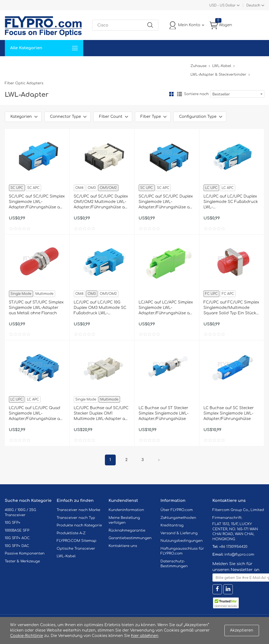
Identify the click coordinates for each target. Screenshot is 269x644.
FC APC (228, 294)
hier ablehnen (145, 636)
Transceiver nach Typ (76, 518)
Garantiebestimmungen (130, 538)
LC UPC (211, 188)
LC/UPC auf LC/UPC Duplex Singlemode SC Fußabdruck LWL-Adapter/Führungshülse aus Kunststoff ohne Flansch (231, 202)
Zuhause (17, 64)
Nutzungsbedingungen (182, 541)
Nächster (159, 460)
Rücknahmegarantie (127, 530)
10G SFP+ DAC (17, 546)
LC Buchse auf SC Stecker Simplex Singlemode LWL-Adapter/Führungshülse (229, 413)
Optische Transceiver (76, 549)
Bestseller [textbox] (221, 94)
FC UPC (212, 294)
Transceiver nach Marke (79, 510)
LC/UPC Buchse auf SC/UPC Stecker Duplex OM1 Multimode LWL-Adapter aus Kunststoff (102, 414)
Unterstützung (94, 64)
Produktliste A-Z (71, 533)
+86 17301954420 (233, 547)
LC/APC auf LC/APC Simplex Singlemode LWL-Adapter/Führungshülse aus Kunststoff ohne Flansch (167, 308)
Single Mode (21, 294)
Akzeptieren (242, 630)
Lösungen (42, 64)
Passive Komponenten (25, 553)
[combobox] (237, 94)
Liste (180, 94)
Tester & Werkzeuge (22, 561)
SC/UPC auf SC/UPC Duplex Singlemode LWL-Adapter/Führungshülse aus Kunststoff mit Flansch (167, 202)
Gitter (171, 94)
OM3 (92, 188)
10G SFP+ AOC (17, 538)
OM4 (80, 188)
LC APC (227, 188)
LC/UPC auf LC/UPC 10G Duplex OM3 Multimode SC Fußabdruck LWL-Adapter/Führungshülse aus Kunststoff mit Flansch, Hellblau (102, 308)
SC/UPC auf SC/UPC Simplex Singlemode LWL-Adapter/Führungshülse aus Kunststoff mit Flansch (37, 202)
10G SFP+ (13, 523)
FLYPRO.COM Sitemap (77, 541)
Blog (183, 64)
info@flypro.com (239, 555)
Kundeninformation (126, 510)
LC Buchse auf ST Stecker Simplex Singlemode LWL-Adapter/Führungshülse (164, 413)
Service (65, 64)
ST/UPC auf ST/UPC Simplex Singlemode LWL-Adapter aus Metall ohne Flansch (36, 308)
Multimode (44, 294)
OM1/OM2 (108, 188)
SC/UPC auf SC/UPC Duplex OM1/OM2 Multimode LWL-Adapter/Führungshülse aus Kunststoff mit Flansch (102, 202)
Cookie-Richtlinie (27, 636)
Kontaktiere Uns (130, 64)
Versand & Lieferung (179, 533)
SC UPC (17, 188)
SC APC (34, 188)
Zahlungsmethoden (178, 518)
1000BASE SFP (17, 530)
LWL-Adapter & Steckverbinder (218, 75)
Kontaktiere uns (123, 546)
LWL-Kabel (222, 66)
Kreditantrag (172, 525)
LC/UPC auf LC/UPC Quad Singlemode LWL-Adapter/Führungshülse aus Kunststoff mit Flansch (37, 414)
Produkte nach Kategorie (79, 525)
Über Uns (162, 64)
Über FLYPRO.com (177, 510)
